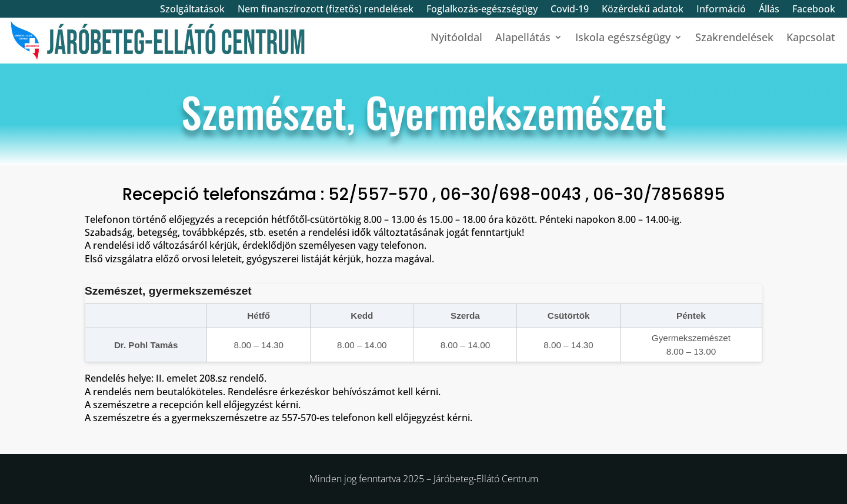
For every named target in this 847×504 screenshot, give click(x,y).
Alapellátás (523, 39)
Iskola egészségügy (623, 39)
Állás (769, 10)
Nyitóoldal (456, 39)
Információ (721, 10)
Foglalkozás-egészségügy (482, 10)
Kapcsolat (811, 39)
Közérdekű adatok (643, 10)
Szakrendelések (734, 39)
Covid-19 (570, 10)
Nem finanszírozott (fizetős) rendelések (326, 10)
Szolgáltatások (192, 10)
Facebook (814, 10)
